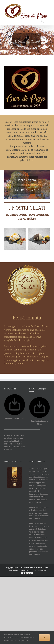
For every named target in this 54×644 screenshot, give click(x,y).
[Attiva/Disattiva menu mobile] (48, 21)
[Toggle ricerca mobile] (42, 21)
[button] (6, 239)
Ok (44, 637)
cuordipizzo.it (42, 471)
